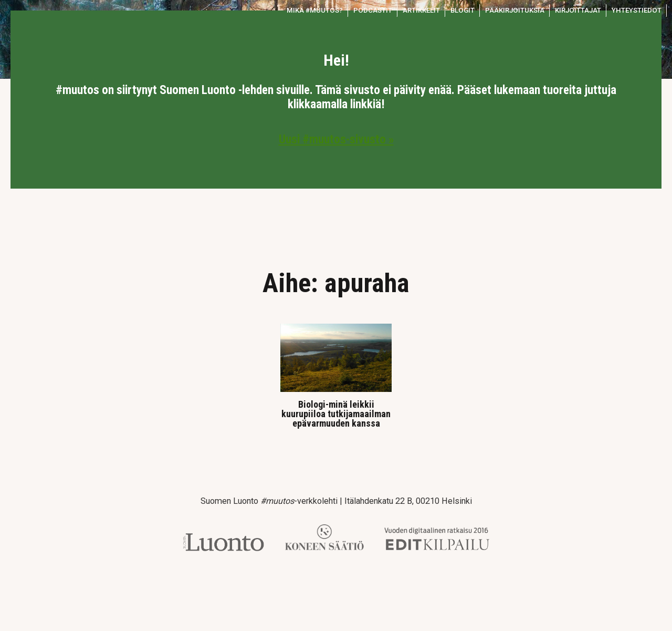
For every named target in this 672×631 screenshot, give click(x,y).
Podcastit (373, 10)
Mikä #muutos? (315, 10)
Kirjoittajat (578, 10)
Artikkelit (421, 10)
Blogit (463, 10)
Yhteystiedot (637, 10)
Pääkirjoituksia (515, 10)
